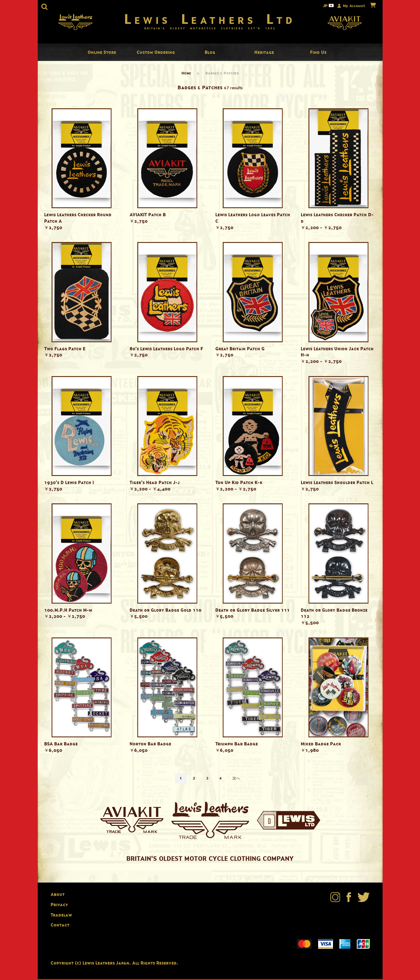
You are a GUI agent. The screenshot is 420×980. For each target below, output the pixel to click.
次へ (236, 779)
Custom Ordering (156, 53)
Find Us (318, 53)
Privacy (59, 906)
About (58, 895)
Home (186, 74)
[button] (44, 7)
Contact (60, 926)
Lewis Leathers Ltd (210, 19)
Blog (210, 53)
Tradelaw (61, 916)
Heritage (264, 53)
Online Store (102, 53)
